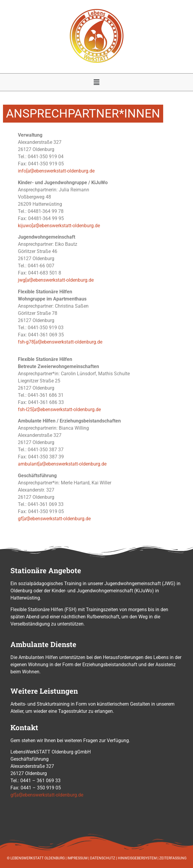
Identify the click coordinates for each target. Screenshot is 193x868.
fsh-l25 (25, 409)
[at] (35, 226)
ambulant (28, 464)
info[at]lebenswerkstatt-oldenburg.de (56, 171)
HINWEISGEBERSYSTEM (137, 858)
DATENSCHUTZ (103, 858)
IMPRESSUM (77, 858)
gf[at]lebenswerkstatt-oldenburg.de (47, 795)
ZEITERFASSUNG (173, 858)
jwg (22, 280)
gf (20, 519)
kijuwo (25, 226)
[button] (96, 82)
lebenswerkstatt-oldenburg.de (69, 226)
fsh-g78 (26, 342)
